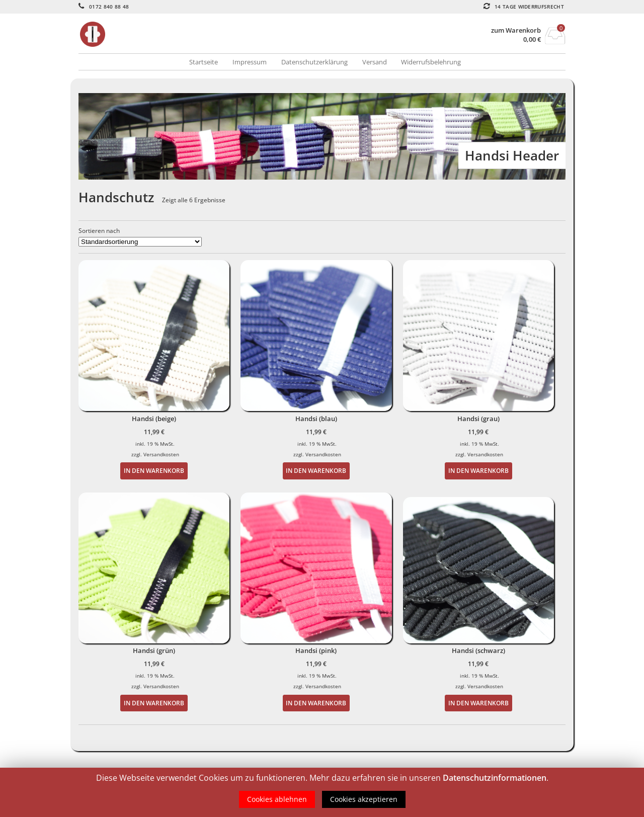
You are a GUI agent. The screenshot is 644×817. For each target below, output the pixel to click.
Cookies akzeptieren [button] (364, 799)
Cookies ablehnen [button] (277, 799)
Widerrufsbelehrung (431, 62)
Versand (375, 62)
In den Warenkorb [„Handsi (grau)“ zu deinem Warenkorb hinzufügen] (478, 470)
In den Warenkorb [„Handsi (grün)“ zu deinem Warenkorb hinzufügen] (154, 703)
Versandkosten (161, 454)
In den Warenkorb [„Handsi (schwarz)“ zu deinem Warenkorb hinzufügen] (478, 703)
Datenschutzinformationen (495, 778)
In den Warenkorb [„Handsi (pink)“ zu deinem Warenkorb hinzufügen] (316, 703)
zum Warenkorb (516, 30)
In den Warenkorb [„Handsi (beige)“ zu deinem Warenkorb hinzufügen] (154, 470)
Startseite (204, 62)
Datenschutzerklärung (314, 62)
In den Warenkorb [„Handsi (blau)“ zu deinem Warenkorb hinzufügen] (316, 470)
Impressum (250, 62)
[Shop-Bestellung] (140, 242)
